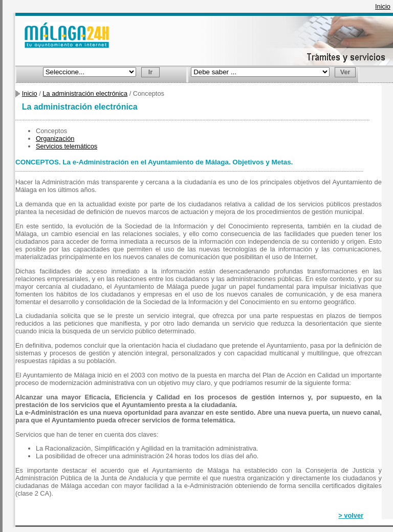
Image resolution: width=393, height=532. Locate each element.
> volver (351, 515)
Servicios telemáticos (67, 146)
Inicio (383, 6)
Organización (55, 139)
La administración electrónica (85, 93)
